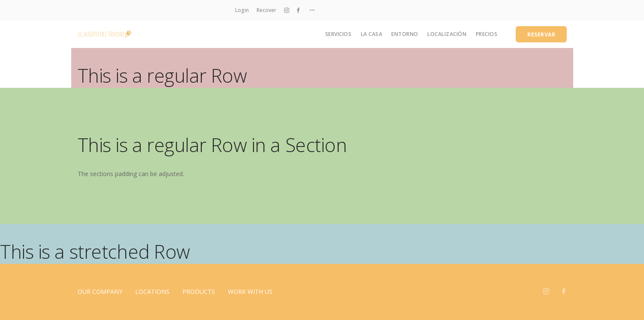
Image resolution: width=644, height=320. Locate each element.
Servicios (339, 34)
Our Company (100, 292)
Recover (266, 10)
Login (242, 10)
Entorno (405, 34)
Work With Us (250, 292)
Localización (447, 34)
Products (199, 292)
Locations (152, 292)
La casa (372, 34)
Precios (487, 34)
